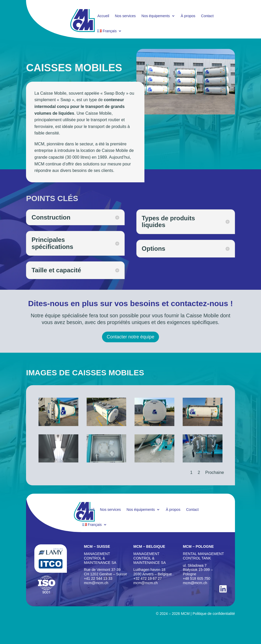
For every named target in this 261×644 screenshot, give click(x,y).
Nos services (125, 16)
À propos (188, 16)
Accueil (103, 16)
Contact (207, 16)
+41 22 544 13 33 (98, 578)
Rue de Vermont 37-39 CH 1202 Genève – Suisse (105, 572)
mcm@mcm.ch (96, 583)
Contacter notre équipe (130, 337)
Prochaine (215, 472)
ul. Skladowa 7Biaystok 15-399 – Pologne (198, 570)
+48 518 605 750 (197, 578)
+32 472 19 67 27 (148, 578)
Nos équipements (156, 16)
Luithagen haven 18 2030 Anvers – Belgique (153, 572)
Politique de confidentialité (214, 614)
